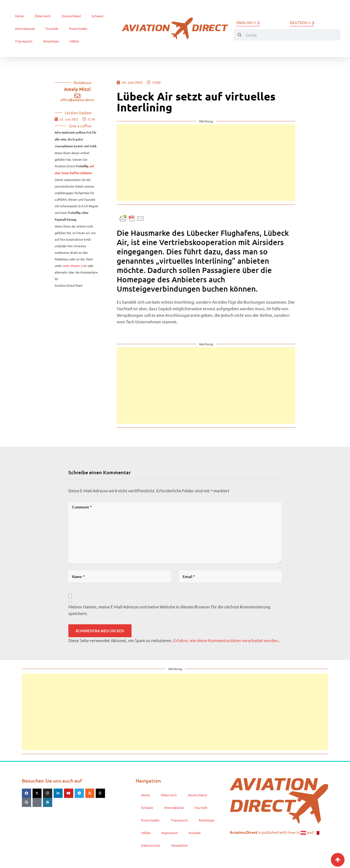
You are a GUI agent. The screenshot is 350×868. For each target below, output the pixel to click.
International (25, 28)
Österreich (43, 16)
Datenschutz (151, 845)
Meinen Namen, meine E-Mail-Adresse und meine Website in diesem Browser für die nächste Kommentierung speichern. (169, 610)
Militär (75, 41)
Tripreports (24, 41)
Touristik (52, 28)
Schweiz (98, 16)
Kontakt (195, 833)
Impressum (170, 833)
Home (19, 16)
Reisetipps (51, 41)
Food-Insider (78, 28)
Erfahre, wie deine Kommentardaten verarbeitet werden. (226, 640)
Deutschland (71, 16)
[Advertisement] (206, 163)
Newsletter (180, 845)
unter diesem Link (75, 266)
